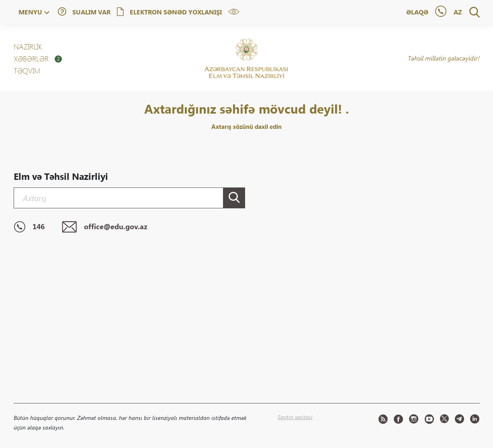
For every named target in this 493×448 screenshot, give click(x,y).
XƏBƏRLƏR (38, 59)
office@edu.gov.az (105, 227)
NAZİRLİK (28, 47)
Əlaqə (417, 12)
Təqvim (27, 71)
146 (29, 227)
